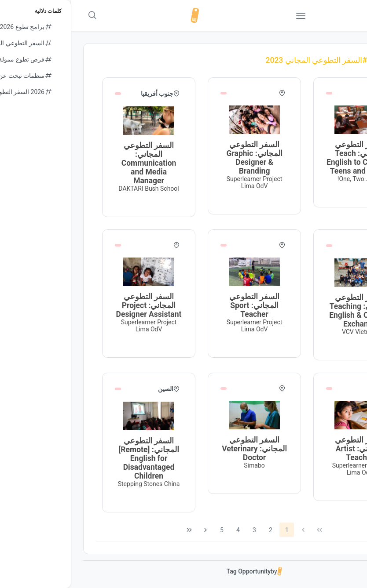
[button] (336, 15)
